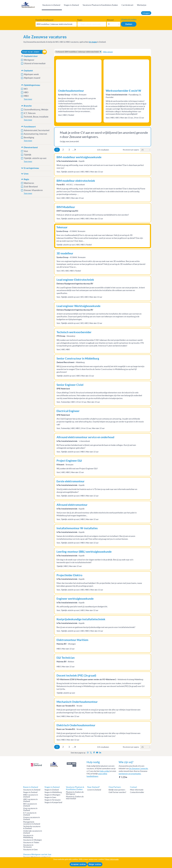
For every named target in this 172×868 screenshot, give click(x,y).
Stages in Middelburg (53, 792)
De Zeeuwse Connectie (138, 768)
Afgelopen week (31, 74)
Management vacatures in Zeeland (32, 823)
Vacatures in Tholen (31, 842)
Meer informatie (137, 790)
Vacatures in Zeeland (51, 5)
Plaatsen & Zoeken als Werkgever (75, 793)
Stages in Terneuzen (53, 800)
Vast (26, 151)
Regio (80, 20)
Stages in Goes (50, 797)
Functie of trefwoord (44, 20)
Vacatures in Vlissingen (32, 840)
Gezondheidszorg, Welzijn (36, 110)
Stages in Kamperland (53, 802)
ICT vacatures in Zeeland (30, 814)
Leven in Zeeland (94, 790)
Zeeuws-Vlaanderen (33, 190)
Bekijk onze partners (117, 790)
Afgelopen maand (32, 78)
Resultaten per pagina (131, 150)
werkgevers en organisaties (130, 774)
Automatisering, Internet (35, 134)
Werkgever (29, 60)
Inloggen (146, 13)
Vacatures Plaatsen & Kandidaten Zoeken (100, 5)
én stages (93, 42)
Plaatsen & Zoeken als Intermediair (75, 798)
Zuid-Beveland (31, 187)
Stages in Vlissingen (52, 795)
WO (26, 89)
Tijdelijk (28, 155)
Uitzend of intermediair (35, 63)
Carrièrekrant (127, 5)
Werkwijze (142, 5)
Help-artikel (105, 771)
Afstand (110, 20)
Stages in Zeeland (71, 5)
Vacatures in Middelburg (28, 836)
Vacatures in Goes (30, 850)
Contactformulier (137, 792)
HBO (26, 92)
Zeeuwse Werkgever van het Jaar (37, 857)
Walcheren (29, 183)
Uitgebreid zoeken (129, 19)
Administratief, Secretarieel (37, 130)
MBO (26, 96)
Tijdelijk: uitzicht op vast (35, 158)
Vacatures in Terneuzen (28, 846)
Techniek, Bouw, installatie (36, 117)
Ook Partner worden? (117, 792)
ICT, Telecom (30, 113)
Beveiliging (29, 138)
